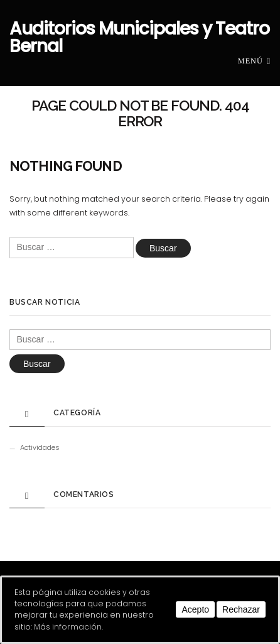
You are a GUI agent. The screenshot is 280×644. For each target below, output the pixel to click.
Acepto (195, 609)
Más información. (68, 627)
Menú (254, 60)
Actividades (40, 447)
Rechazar (241, 609)
